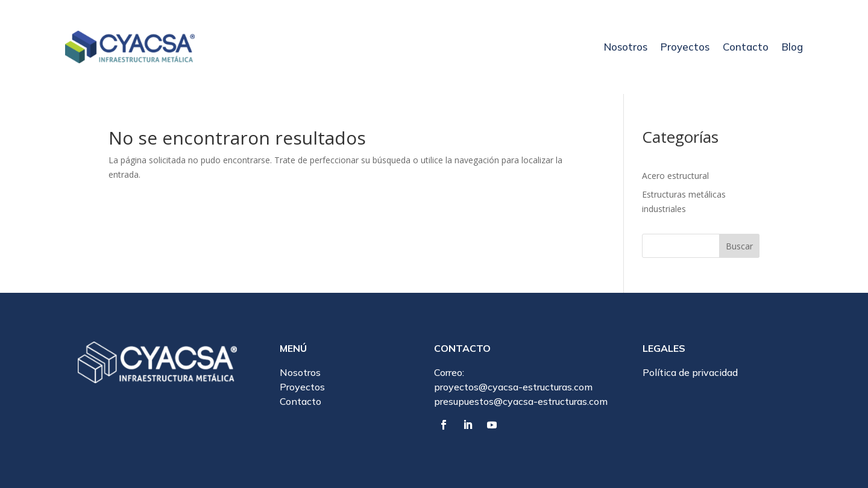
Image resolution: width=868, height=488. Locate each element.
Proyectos (685, 47)
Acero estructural (675, 176)
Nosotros (626, 47)
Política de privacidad (690, 372)
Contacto (746, 47)
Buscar (739, 246)
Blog (792, 47)
